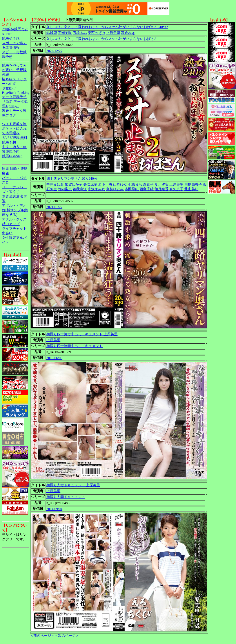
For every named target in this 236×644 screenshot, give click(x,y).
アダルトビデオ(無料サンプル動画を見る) (15, 210)
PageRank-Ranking (16, 93)
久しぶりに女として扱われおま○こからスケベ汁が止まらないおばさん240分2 (107, 27)
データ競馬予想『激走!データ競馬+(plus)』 (15, 101)
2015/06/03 (54, 358)
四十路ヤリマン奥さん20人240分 (72, 178)
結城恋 (52, 33)
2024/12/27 (54, 51)
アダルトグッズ (14, 219)
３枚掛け (9, 88)
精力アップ (11, 224)
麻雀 (5, 173)
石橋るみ (80, 33)
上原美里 (113, 33)
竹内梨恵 (65, 189)
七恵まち (135, 184)
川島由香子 (193, 184)
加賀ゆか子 (74, 184)
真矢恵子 (176, 189)
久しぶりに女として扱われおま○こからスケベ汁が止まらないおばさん (102, 39)
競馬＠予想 (11, 38)
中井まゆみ (55, 184)
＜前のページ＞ (42, 636)
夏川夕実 (162, 184)
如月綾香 (162, 189)
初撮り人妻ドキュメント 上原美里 (73, 485)
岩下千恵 (105, 184)
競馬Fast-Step (12, 156)
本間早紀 (132, 189)
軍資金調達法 (13, 196)
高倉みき (128, 33)
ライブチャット (14, 229)
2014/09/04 (54, 509)
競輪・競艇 (19, 169)
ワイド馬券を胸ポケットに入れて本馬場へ (14, 128)
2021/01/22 (54, 207)
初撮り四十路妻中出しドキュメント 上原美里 (82, 334)
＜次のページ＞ (67, 636)
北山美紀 (191, 189)
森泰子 (148, 184)
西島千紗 (147, 189)
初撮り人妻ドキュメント (66, 497)
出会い (7, 233)
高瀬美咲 (65, 33)
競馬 (5, 169)
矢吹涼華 (90, 184)
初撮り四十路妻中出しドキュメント (74, 346)
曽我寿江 (80, 189)
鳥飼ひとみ (115, 189)
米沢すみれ (96, 189)
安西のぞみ (96, 33)
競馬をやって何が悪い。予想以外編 (14, 70)
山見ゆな (120, 184)
